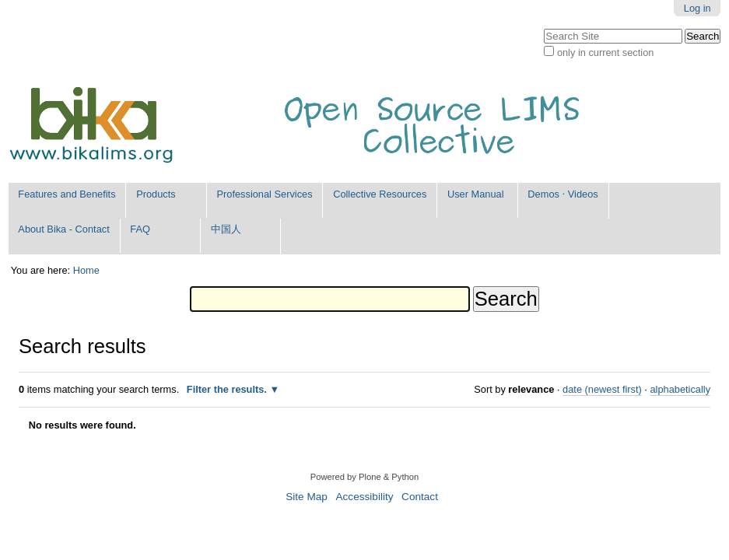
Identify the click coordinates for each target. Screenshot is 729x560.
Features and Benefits (67, 194)
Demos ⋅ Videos (563, 194)
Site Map (307, 497)
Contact (420, 497)
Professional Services (265, 194)
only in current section (605, 52)
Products (156, 194)
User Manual (476, 194)
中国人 (226, 229)
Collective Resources (380, 194)
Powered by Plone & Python (364, 477)
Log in (697, 8)
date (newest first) (602, 389)
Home (86, 270)
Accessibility (364, 497)
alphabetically (680, 389)
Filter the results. (228, 389)
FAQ (140, 229)
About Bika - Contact (63, 229)
